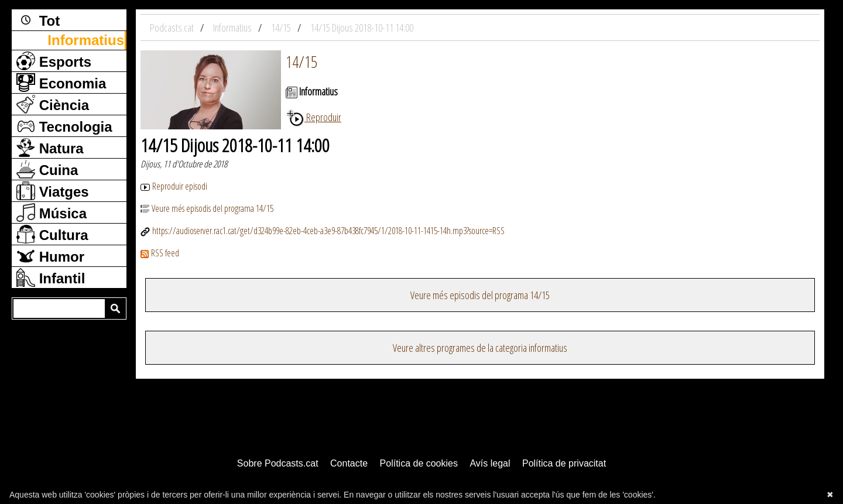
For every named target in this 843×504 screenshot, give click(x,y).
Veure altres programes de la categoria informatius (480, 348)
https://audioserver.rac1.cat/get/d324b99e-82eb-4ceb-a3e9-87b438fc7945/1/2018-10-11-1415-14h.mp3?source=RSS (323, 231)
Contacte (349, 463)
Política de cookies (419, 463)
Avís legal (490, 463)
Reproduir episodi (174, 186)
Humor (50, 256)
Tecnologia (64, 126)
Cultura (52, 234)
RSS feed (160, 253)
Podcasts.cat (173, 28)
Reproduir (313, 117)
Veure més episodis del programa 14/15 (207, 208)
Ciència (53, 104)
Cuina (47, 169)
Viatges (53, 191)
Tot (38, 20)
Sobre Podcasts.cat (278, 463)
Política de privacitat (564, 463)
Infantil (51, 277)
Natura (50, 148)
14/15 (301, 61)
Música (52, 212)
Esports (54, 61)
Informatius (86, 40)
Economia (61, 83)
